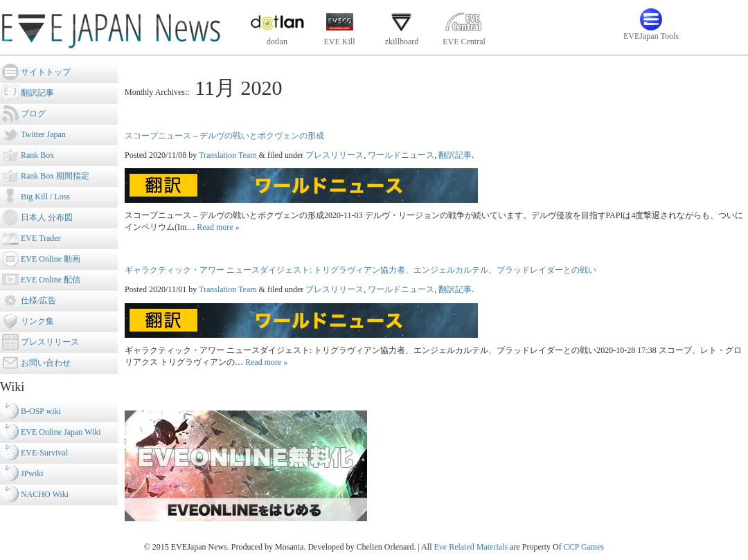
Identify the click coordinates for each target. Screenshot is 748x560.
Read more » (218, 227)
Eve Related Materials (471, 547)
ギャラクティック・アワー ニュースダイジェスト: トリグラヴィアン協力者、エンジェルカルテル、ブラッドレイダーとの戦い (360, 270)
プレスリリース (335, 155)
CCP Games (584, 547)
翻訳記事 (455, 155)
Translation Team (228, 155)
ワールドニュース (401, 155)
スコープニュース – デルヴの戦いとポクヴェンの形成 (224, 136)
